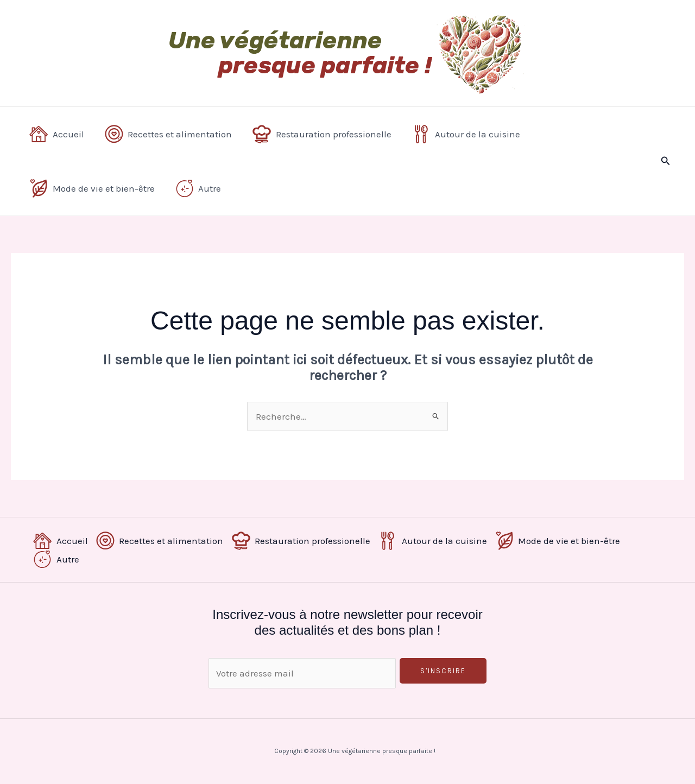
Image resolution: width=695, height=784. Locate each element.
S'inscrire (443, 671)
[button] (666, 161)
